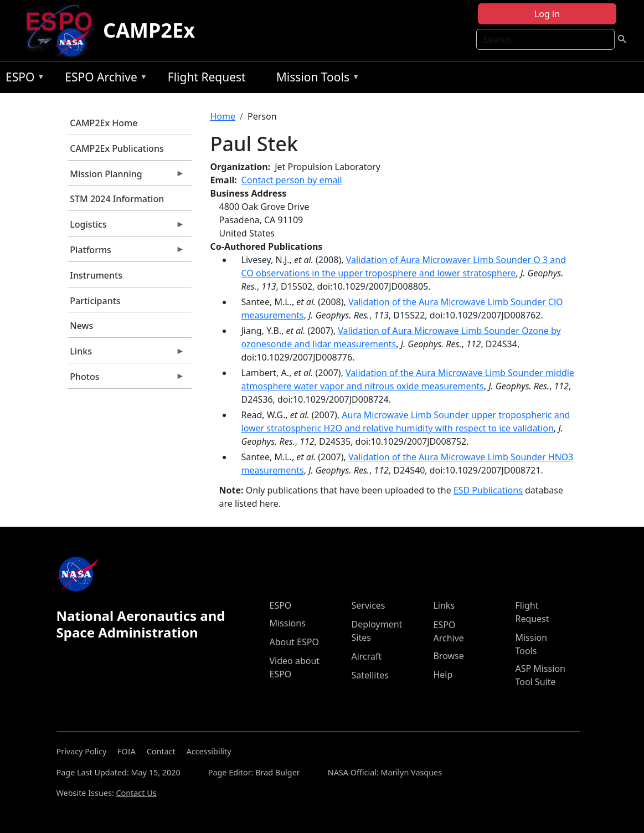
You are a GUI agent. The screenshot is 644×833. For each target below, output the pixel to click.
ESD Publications (488, 490)
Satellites (370, 675)
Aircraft (366, 656)
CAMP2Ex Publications (117, 148)
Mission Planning (126, 177)
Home (223, 116)
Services (368, 605)
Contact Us (136, 793)
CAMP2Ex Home (104, 123)
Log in (547, 14)
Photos (126, 379)
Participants (95, 301)
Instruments (96, 275)
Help (443, 675)
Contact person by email (292, 180)
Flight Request (207, 77)
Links (126, 354)
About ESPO (294, 642)
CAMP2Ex (149, 30)
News (81, 326)
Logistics (126, 227)
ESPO (22, 79)
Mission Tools (315, 79)
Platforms (126, 253)
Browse (448, 656)
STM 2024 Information (117, 199)
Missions (287, 623)
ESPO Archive (103, 79)
